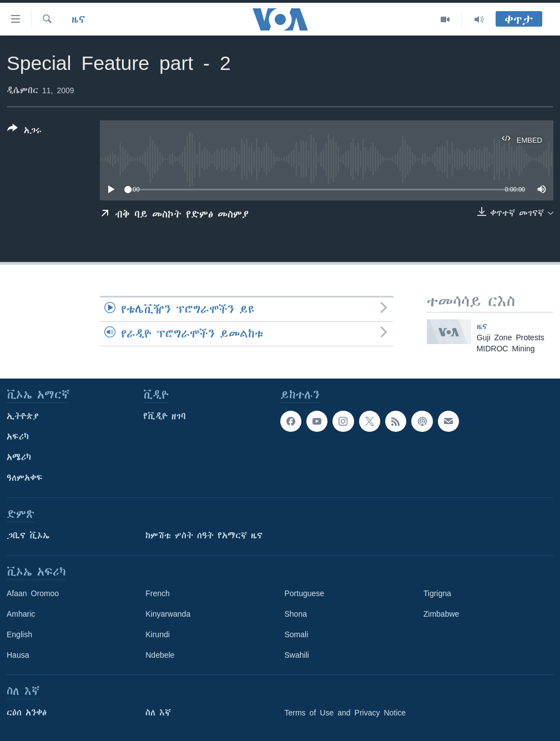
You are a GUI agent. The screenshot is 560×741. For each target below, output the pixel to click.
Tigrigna (437, 593)
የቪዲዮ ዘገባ (165, 416)
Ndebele (160, 655)
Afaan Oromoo (33, 593)
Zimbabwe (442, 614)
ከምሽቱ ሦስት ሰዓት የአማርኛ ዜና (204, 536)
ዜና (79, 19)
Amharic (21, 614)
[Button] (24, 132)
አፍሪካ (18, 437)
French (158, 593)
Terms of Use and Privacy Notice (345, 713)
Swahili (297, 655)
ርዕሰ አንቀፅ (27, 713)
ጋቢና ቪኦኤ (28, 536)
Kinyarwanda (168, 614)
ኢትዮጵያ (23, 416)
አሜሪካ (19, 457)
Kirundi (158, 634)
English (19, 634)
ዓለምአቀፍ (25, 478)
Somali (297, 634)
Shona (296, 614)
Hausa (18, 655)
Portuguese (305, 593)
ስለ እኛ (158, 713)
